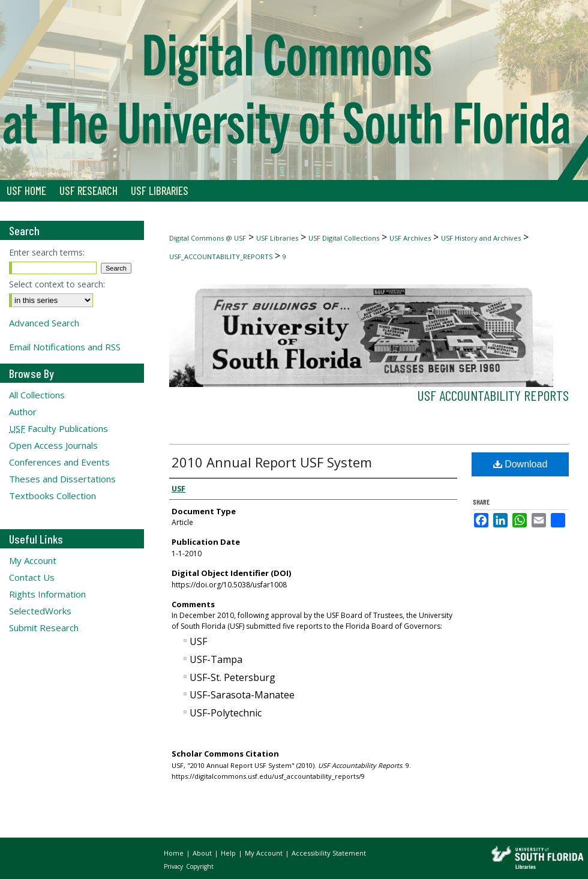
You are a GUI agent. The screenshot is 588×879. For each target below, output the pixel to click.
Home (175, 853)
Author (23, 412)
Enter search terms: (47, 252)
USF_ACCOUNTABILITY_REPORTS (221, 256)
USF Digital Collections (344, 238)
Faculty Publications (58, 428)
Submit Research (44, 628)
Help (229, 853)
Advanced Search (44, 323)
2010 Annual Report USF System (272, 462)
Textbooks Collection (52, 496)
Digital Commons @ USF (208, 238)
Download (520, 464)
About (203, 853)
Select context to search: (57, 284)
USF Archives (410, 238)
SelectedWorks (40, 611)
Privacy (174, 866)
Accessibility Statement (329, 853)
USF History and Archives (481, 238)
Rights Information (47, 594)
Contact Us (32, 577)
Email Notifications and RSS (65, 347)
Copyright (200, 866)
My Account (33, 560)
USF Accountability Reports (493, 395)
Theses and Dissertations (62, 479)
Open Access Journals (53, 445)
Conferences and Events (59, 462)
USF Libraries (277, 238)
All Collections (37, 395)
